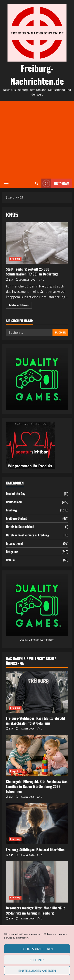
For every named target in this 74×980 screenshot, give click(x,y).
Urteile (10, 560)
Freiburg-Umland (17, 518)
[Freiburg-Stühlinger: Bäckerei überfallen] (37, 824)
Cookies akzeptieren (37, 949)
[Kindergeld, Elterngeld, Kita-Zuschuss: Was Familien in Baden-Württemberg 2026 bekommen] (37, 755)
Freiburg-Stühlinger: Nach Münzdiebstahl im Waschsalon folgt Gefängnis (35, 721)
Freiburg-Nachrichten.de (37, 74)
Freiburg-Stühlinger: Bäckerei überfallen (35, 850)
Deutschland (14, 502)
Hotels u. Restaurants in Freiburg (27, 535)
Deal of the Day (16, 494)
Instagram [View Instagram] (55, 183)
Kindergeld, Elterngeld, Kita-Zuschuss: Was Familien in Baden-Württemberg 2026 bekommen (37, 786)
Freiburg (15, 259)
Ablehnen (37, 960)
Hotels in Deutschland (20, 527)
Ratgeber (12, 552)
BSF (11, 280)
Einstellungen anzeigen (37, 971)
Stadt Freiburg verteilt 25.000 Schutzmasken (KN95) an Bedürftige (37, 243)
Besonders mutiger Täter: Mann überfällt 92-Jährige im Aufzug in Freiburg (35, 910)
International (14, 543)
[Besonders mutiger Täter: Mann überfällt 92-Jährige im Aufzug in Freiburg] (37, 882)
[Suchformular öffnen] (37, 183)
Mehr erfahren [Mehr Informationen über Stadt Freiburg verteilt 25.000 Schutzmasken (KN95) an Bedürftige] (20, 306)
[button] (6, 183)
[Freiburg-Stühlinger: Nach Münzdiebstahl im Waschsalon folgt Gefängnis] (37, 692)
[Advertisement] (37, 140)
